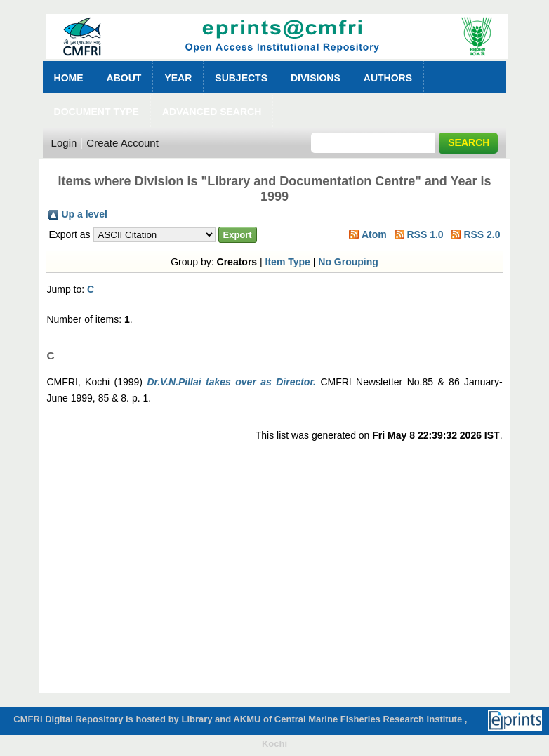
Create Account (123, 143)
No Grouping (348, 262)
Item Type (288, 262)
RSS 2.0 (482, 234)
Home (69, 78)
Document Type (97, 112)
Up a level (84, 214)
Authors (388, 78)
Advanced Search (212, 112)
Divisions (316, 78)
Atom (374, 234)
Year (178, 78)
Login (64, 143)
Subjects (241, 78)
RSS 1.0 (425, 234)
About (124, 78)
